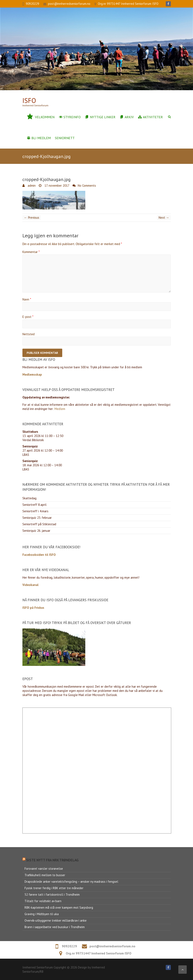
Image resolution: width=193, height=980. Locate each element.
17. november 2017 (56, 186)
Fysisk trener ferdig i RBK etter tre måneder (54, 888)
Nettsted (28, 334)
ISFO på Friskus (33, 608)
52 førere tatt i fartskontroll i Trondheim (52, 895)
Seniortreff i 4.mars (35, 511)
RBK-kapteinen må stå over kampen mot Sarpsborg (59, 907)
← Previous (32, 218)
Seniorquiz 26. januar (36, 531)
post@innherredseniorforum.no (69, 4)
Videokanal (30, 585)
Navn (27, 299)
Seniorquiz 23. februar (37, 518)
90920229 (32, 4)
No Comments (87, 186)
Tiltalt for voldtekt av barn (43, 901)
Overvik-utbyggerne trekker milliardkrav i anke (56, 920)
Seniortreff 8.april (34, 505)
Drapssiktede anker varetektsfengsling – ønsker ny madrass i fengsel (71, 882)
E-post (28, 317)
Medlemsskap (32, 374)
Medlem (60, 409)
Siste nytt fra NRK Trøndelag (52, 860)
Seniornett (65, 138)
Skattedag (29, 498)
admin (31, 186)
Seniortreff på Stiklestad (39, 524)
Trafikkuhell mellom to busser (45, 875)
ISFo (29, 101)
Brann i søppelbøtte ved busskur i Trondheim (55, 927)
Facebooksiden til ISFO (39, 555)
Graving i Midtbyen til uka (42, 914)
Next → (164, 218)
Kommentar (31, 252)
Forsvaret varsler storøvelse (44, 869)
